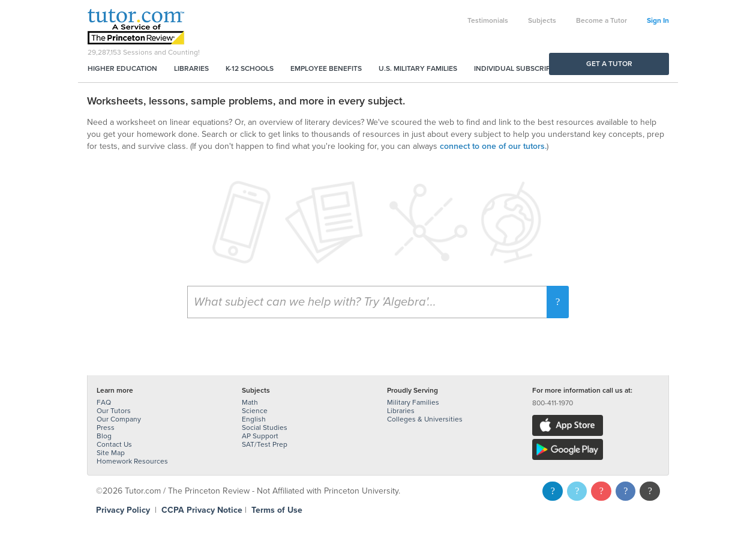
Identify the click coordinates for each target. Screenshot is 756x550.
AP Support (260, 436)
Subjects (542, 20)
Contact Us (114, 444)
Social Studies (265, 428)
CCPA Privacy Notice (202, 510)
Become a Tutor (601, 20)
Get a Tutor (609, 64)
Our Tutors (114, 411)
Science (255, 411)
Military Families (413, 402)
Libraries (191, 68)
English (254, 419)
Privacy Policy (123, 510)
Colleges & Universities (425, 419)
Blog (104, 436)
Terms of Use (277, 510)
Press (106, 428)
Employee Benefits (326, 68)
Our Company (119, 419)
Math (250, 402)
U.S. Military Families (418, 68)
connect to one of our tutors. (493, 146)
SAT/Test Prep (265, 444)
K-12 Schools (250, 68)
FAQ (104, 402)
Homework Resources (132, 461)
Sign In (658, 20)
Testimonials (488, 20)
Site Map (111, 453)
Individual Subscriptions (523, 68)
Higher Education (122, 68)
